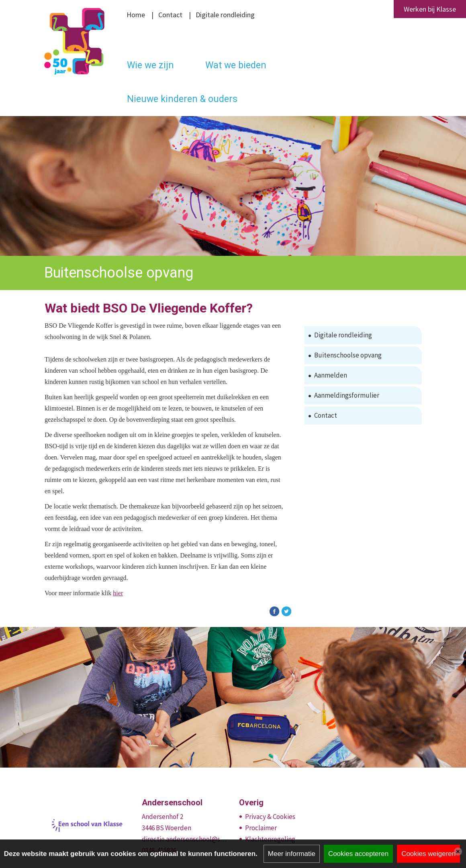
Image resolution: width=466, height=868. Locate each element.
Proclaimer (261, 828)
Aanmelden (331, 375)
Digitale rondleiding (225, 15)
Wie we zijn (150, 65)
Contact (170, 15)
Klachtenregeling (270, 839)
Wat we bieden (236, 65)
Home (136, 15)
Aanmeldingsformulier (347, 395)
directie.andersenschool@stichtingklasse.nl (185, 839)
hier (118, 593)
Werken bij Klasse (430, 9)
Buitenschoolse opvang (348, 355)
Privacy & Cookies (270, 817)
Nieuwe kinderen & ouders (182, 99)
